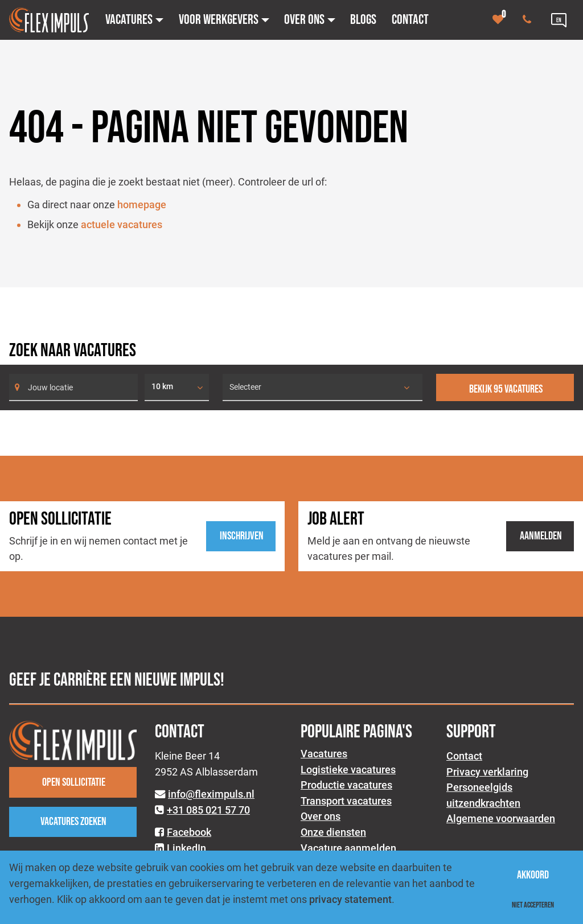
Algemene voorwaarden (501, 818)
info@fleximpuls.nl (211, 794)
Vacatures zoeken (73, 822)
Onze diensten (333, 832)
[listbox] (177, 387)
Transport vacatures (346, 801)
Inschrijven (242, 536)
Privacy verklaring (487, 772)
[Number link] (529, 20)
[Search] (73, 387)
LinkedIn (186, 848)
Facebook (189, 832)
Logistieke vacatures (348, 770)
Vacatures (324, 754)
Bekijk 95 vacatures (506, 389)
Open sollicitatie (74, 782)
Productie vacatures (346, 785)
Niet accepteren (533, 905)
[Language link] (559, 20)
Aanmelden (541, 536)
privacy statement (350, 899)
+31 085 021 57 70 (208, 810)
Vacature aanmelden (348, 848)
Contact (464, 756)
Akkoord (533, 875)
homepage (142, 205)
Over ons (321, 816)
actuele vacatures (122, 224)
